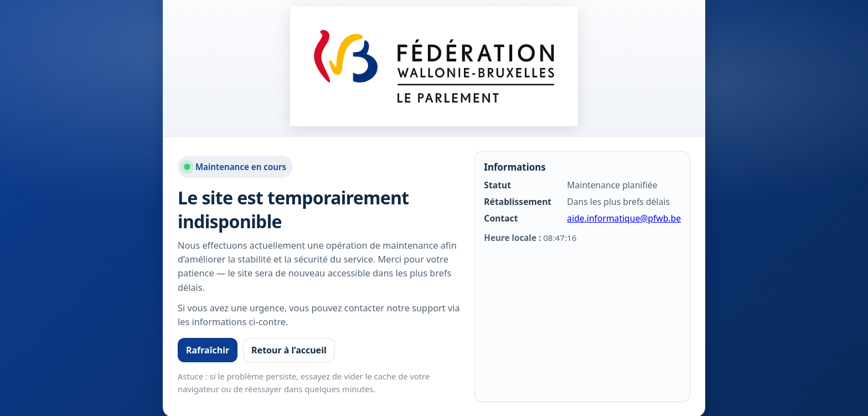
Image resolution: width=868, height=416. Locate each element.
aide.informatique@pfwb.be (624, 218)
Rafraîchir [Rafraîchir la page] (208, 350)
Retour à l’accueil (289, 350)
